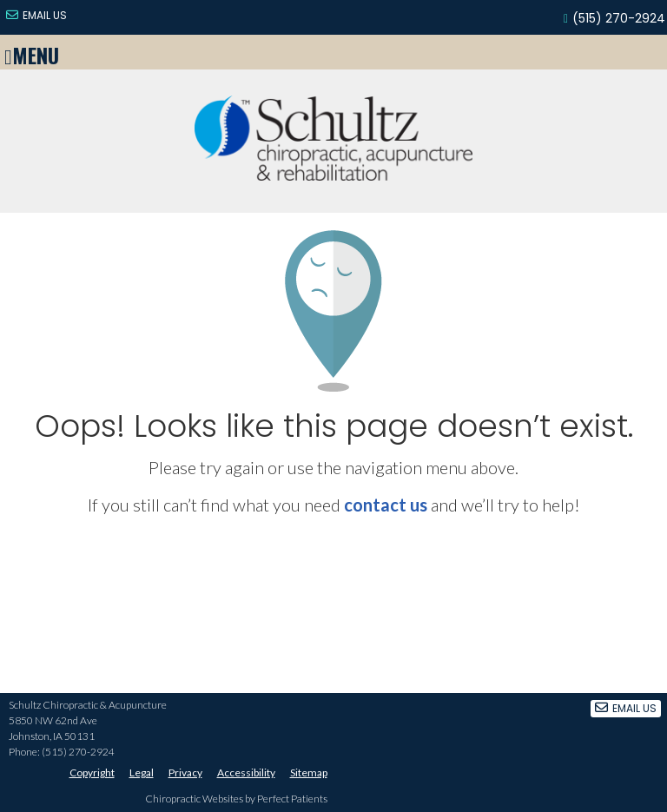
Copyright (92, 772)
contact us (386, 505)
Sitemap (309, 772)
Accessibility (246, 772)
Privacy (185, 772)
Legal (142, 772)
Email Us (36, 15)
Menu (32, 52)
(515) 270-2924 (619, 18)
